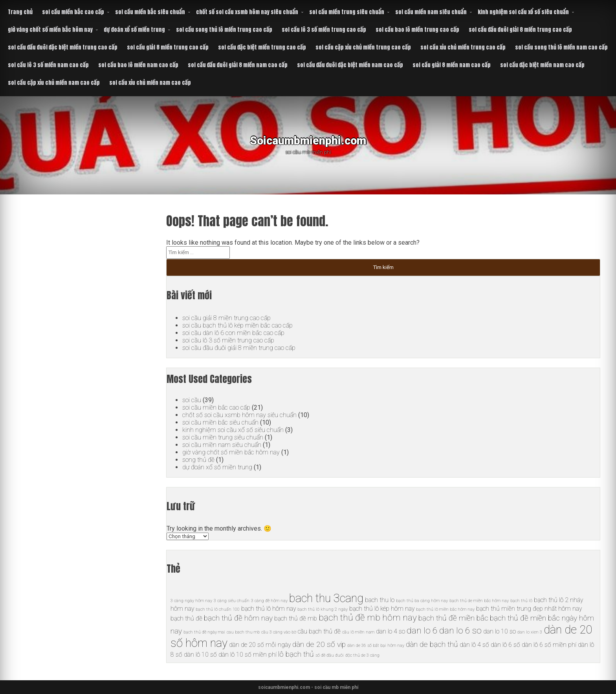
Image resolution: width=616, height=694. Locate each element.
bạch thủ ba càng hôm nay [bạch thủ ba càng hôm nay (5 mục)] (422, 601)
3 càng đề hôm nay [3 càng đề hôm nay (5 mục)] (269, 601)
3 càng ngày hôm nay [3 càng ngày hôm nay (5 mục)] (191, 601)
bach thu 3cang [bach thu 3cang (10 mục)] (326, 598)
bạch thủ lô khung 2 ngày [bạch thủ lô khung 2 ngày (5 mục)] (323, 609)
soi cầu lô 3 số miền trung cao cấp (324, 30)
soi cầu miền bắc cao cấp (73, 12)
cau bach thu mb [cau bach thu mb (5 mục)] (243, 632)
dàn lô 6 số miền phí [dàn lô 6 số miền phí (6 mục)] (549, 645)
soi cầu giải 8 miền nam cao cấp (452, 65)
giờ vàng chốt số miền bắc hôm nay (50, 30)
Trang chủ (20, 12)
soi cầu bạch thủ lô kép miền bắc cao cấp (237, 325)
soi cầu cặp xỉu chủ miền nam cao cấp (54, 83)
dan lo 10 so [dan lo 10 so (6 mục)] (500, 631)
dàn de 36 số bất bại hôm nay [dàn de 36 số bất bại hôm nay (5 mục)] (376, 645)
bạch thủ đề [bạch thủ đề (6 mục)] (186, 618)
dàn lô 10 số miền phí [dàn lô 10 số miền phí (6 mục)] (247, 655)
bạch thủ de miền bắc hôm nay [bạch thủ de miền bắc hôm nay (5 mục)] (479, 601)
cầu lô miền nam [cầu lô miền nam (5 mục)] (358, 632)
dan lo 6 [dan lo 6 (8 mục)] (422, 631)
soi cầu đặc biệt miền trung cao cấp (262, 47)
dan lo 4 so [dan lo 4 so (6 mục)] (390, 631)
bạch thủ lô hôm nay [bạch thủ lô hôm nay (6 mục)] (269, 609)
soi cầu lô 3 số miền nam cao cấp (48, 65)
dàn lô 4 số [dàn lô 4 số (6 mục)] (474, 645)
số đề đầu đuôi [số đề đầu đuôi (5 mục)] (330, 655)
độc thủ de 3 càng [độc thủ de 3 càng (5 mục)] (362, 655)
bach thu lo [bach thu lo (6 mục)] (380, 600)
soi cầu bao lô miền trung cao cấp (417, 30)
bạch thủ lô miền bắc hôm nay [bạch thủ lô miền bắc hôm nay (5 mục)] (445, 609)
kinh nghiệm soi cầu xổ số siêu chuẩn (523, 12)
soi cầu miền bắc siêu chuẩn (150, 12)
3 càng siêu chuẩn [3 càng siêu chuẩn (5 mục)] (232, 601)
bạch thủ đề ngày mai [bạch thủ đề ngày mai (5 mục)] (204, 632)
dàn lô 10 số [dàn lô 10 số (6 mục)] (200, 655)
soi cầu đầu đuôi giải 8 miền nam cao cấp (238, 65)
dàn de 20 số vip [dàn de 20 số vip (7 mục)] (319, 644)
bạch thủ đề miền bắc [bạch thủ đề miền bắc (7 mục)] (453, 618)
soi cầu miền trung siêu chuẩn (347, 12)
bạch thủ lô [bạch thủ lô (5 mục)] (521, 601)
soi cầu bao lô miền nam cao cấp (138, 65)
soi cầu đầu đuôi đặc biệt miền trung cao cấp (63, 47)
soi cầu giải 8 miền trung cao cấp (168, 47)
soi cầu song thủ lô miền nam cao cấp (561, 47)
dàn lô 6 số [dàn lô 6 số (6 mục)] (505, 645)
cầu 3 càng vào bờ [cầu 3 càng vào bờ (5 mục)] (279, 632)
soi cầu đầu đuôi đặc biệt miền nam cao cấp (350, 65)
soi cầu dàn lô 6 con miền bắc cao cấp (233, 333)
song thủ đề (198, 460)
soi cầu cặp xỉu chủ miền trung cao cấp (363, 47)
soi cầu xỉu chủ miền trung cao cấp (463, 47)
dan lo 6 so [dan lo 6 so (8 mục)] (460, 631)
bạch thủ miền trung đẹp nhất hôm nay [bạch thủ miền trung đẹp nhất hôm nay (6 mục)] (529, 609)
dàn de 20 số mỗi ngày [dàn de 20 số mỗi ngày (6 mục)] (260, 645)
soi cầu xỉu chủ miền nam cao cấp (150, 83)
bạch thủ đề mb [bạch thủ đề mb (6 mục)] (296, 618)
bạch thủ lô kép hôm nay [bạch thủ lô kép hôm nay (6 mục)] (382, 609)
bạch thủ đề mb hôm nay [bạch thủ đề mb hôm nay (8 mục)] (368, 618)
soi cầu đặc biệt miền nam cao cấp (542, 65)
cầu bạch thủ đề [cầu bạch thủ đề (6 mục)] (319, 631)
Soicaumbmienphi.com (308, 139)
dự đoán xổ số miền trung (134, 30)
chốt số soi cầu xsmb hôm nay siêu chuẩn (247, 12)
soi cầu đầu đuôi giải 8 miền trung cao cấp (520, 30)
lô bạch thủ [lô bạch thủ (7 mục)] (296, 654)
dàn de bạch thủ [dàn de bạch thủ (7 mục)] (432, 644)
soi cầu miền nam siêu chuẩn (431, 12)
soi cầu (192, 400)
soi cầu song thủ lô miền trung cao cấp (224, 30)
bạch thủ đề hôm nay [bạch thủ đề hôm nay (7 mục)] (238, 618)
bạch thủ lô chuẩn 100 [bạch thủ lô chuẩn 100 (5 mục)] (218, 609)
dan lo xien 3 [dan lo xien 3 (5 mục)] (530, 632)
